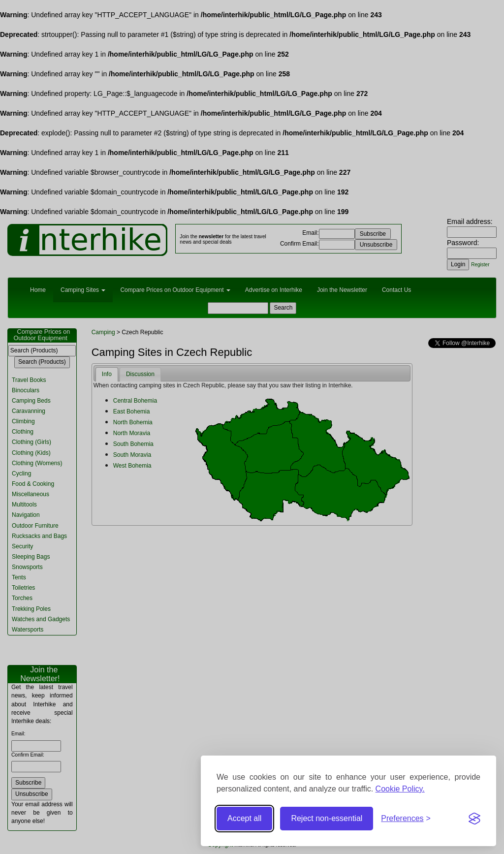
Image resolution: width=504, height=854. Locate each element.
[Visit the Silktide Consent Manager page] (474, 819)
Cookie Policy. (400, 789)
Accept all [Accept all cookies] (244, 818)
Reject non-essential (327, 818)
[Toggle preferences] (406, 819)
